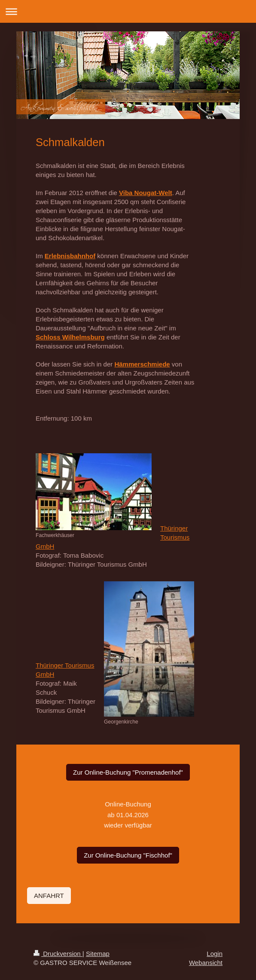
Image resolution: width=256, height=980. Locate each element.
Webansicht (206, 963)
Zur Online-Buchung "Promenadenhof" (128, 772)
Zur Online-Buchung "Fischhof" (128, 855)
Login (215, 954)
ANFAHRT (49, 896)
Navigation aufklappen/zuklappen (128, 11)
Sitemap (98, 954)
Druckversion (58, 954)
